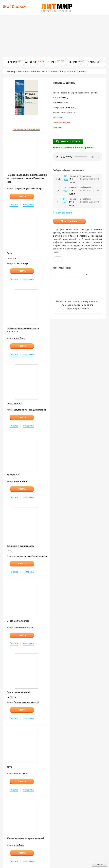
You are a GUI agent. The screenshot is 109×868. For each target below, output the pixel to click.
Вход (6, 6)
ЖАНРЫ (12, 62)
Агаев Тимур (20, 338)
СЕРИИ (73, 62)
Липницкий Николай (23, 628)
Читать (22, 196)
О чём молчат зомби (18, 621)
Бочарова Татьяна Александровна (30, 556)
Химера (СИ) (13, 475)
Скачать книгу (64, 213)
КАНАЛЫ (93, 62)
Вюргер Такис (20, 774)
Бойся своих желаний (18, 692)
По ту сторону (14, 403)
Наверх (99, 864)
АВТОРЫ (30, 62)
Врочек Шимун (21, 263)
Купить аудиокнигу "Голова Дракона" (73, 148)
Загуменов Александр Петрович (30, 410)
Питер (10, 253)
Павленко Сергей (69, 93)
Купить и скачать (68, 141)
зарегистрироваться (78, 308)
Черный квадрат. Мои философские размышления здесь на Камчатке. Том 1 (27, 178)
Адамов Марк (20, 481)
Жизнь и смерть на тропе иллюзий (26, 838)
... (77, 108)
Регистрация (19, 6)
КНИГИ (52, 62)
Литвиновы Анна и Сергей (26, 702)
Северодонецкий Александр (27, 189)
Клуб (9, 767)
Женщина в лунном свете (20, 546)
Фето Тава (19, 845)
